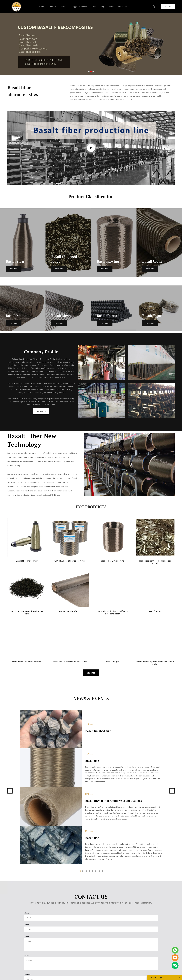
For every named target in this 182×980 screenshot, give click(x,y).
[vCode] (77, 884)
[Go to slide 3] (93, 71)
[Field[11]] (91, 815)
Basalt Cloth (54, 948)
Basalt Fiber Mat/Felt (57, 952)
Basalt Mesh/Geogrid (57, 956)
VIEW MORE (14, 269)
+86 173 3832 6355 (102, 947)
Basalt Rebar (54, 960)
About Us (52, 7)
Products (65, 7)
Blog (102, 7)
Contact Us (123, 7)
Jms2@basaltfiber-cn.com (105, 942)
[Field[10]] (91, 804)
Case (94, 7)
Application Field (80, 7)
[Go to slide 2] (91, 71)
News (111, 7)
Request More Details (91, 897)
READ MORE (41, 413)
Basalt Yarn (54, 939)
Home (41, 7)
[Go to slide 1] (89, 71)
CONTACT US (168, 7)
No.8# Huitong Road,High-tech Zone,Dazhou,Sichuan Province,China (109, 936)
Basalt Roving (55, 944)
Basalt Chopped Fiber (58, 935)
